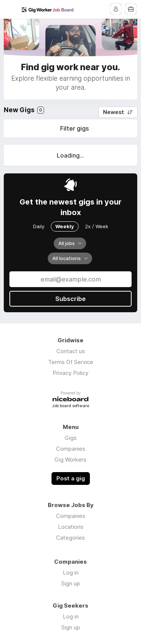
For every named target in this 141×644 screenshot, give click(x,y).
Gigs (71, 438)
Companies (71, 449)
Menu (10, 9)
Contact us (71, 351)
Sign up (71, 583)
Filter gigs (74, 128)
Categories (70, 538)
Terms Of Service (71, 362)
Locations (71, 527)
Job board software (70, 406)
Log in (71, 573)
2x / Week (97, 226)
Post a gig (71, 478)
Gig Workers (70, 460)
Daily (39, 226)
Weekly (65, 226)
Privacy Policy (70, 373)
